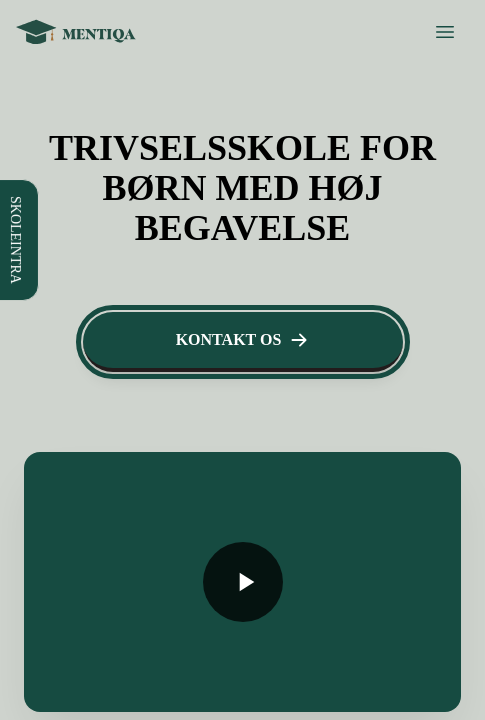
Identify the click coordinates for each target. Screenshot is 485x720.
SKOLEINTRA (58, 18)
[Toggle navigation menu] (16, 643)
